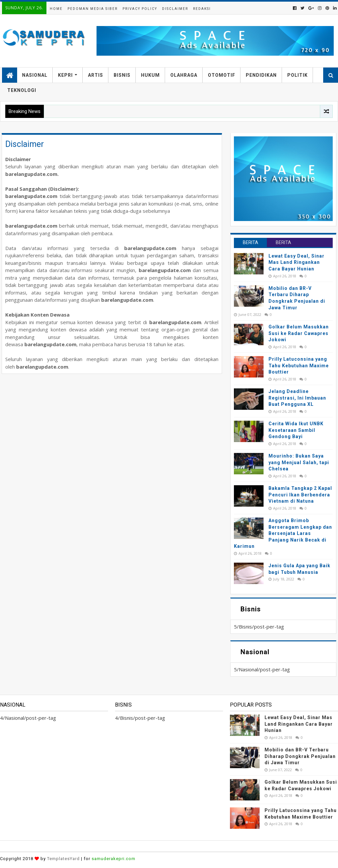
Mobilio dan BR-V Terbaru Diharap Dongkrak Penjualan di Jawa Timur (300, 756)
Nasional (35, 75)
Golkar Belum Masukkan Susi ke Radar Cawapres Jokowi (299, 333)
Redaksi (202, 9)
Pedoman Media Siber (93, 9)
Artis (96, 75)
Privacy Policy (140, 9)
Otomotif (222, 75)
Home (56, 9)
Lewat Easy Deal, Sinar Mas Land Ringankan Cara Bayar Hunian (296, 262)
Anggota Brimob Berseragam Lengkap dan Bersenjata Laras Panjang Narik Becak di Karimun (283, 533)
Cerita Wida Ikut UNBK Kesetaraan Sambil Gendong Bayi (296, 430)
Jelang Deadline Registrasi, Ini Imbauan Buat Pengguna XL (297, 398)
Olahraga (184, 75)
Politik (297, 75)
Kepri (65, 75)
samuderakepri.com (113, 859)
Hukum (150, 75)
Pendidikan (261, 75)
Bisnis (122, 75)
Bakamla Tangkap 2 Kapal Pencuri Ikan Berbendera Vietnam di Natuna (300, 495)
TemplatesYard (63, 859)
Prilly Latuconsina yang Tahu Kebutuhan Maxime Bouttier (299, 365)
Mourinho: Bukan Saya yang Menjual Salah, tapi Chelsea (299, 462)
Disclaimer (175, 9)
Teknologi (22, 90)
